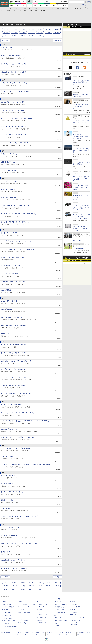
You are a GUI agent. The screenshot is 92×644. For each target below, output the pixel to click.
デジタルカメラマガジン (9, 621)
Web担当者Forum (7, 604)
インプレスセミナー (23, 610)
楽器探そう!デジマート (45, 604)
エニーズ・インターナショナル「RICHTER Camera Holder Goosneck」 (26, 465)
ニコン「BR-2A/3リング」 (10, 301)
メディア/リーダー (49, 8)
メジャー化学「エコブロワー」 (11, 266)
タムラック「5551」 (8, 48)
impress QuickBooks (77, 607)
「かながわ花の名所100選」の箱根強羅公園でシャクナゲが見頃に (81, 188)
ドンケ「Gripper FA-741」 (10, 233)
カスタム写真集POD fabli (79, 620)
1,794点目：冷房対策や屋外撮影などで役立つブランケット (81, 83)
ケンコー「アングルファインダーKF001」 (15, 91)
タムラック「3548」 (8, 456)
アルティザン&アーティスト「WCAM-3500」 (16, 448)
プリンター (77, 8)
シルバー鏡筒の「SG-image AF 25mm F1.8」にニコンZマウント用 (81, 229)
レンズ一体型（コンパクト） (25, 8)
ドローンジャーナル (7, 613)
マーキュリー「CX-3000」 (10, 181)
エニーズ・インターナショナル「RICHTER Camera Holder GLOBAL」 (25, 421)
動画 (36, 11)
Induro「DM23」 (7, 290)
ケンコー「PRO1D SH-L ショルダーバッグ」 (16, 394)
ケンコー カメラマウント (9, 170)
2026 (6, 29)
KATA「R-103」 (6, 508)
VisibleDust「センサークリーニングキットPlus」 (18, 361)
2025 (15, 29)
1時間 (67, 27)
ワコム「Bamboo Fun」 (9, 154)
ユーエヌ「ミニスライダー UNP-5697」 (14, 377)
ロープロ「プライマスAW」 (10, 274)
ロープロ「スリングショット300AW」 (14, 369)
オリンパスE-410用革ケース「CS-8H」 (14, 83)
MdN (55, 615)
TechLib (57, 626)
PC (2, 11)
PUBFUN (72, 610)
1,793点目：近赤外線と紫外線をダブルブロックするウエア (81, 122)
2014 (15, 33)
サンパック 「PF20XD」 (9, 189)
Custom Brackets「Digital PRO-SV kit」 (15, 143)
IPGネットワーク (74, 615)
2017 (48, 29)
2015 (6, 33)
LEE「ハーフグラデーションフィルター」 (15, 135)
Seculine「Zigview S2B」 (10, 429)
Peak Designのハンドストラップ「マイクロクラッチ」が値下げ (81, 197)
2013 (23, 33)
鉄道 (25, 11)
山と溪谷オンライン (44, 615)
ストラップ (8, 11)
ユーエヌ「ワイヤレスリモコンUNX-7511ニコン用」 (19, 214)
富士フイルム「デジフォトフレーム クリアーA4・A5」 (20, 544)
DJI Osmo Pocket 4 (79, 248)
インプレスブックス (23, 620)
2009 (57, 33)
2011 (40, 33)
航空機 (30, 11)
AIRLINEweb (59, 601)
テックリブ (56, 623)
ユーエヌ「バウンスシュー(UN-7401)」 (14, 568)
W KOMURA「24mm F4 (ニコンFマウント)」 (16, 282)
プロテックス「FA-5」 (9, 552)
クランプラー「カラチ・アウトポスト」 (14, 64)
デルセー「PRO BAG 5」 (10, 536)
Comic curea (75, 604)
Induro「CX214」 (7, 309)
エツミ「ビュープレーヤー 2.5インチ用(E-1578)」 (18, 413)
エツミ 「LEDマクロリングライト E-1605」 (16, 206)
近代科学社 (40, 621)
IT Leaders (5, 610)
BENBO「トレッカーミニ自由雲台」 (13, 102)
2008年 (57, 41)
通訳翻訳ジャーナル (60, 607)
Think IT (4, 601)
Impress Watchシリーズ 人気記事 (78, 258)
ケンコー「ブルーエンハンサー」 (12, 492)
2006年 (6, 41)
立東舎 (41, 610)
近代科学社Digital (43, 623)
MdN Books (58, 618)
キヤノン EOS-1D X (79, 241)
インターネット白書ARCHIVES (10, 626)
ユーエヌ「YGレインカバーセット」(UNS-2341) (17, 249)
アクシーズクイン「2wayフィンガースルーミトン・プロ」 (21, 516)
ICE (71, 599)
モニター (69, 8)
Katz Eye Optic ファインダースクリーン (15, 317)
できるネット (6, 623)
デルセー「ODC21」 (8, 500)
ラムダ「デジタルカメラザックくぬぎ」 (14, 345)
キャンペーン (43, 11)
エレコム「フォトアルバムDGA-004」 (14, 110)
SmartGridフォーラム (24, 601)
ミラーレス (4, 8)
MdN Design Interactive (61, 621)
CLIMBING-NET (43, 618)
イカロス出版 (57, 599)
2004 (40, 36)
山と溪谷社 (40, 613)
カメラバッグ (39, 8)
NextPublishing (22, 623)
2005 (31, 36)
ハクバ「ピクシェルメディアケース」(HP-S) (16, 241)
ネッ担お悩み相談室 (7, 615)
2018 (40, 29)
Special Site (72, 54)
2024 (23, 29)
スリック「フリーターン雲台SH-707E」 (15, 386)
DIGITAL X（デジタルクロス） (26, 613)
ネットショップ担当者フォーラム (27, 604)
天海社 (74, 601)
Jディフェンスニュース (61, 604)
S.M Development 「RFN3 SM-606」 (14, 326)
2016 (57, 29)
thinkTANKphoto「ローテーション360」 (15, 72)
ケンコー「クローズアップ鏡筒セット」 (14, 127)
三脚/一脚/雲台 (60, 8)
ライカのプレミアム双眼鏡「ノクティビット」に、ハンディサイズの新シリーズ (81, 207)
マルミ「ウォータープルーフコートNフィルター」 (18, 118)
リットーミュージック (45, 601)
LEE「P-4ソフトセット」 (10, 162)
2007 (15, 36)
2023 (31, 29)
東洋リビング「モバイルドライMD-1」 (14, 257)
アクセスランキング (74, 24)
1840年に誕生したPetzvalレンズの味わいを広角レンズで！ (81, 106)
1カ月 (88, 27)
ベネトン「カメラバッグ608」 (11, 56)
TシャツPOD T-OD (44, 607)
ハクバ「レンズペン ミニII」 (11, 527)
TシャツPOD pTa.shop (78, 617)
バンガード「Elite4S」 (9, 198)
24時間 (74, 27)
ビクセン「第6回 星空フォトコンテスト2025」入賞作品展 (81, 150)
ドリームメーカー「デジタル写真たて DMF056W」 (18, 437)
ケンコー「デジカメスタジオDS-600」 (14, 353)
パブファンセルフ (76, 612)
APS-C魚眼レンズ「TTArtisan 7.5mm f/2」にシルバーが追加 (81, 136)
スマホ (16, 11)
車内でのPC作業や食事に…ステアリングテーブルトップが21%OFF (81, 178)
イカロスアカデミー (60, 613)
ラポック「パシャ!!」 (8, 476)
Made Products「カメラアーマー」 (13, 560)
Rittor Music (40, 599)
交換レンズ (12, 8)
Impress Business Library (25, 607)
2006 (23, 36)
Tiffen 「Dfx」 (6, 334)
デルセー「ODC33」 (8, 484)
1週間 (81, 27)
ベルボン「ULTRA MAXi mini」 (12, 405)
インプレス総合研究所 (8, 607)
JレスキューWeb (60, 610)
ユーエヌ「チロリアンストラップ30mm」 (15, 222)
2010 (48, 33)
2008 (6, 36)
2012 (31, 33)
